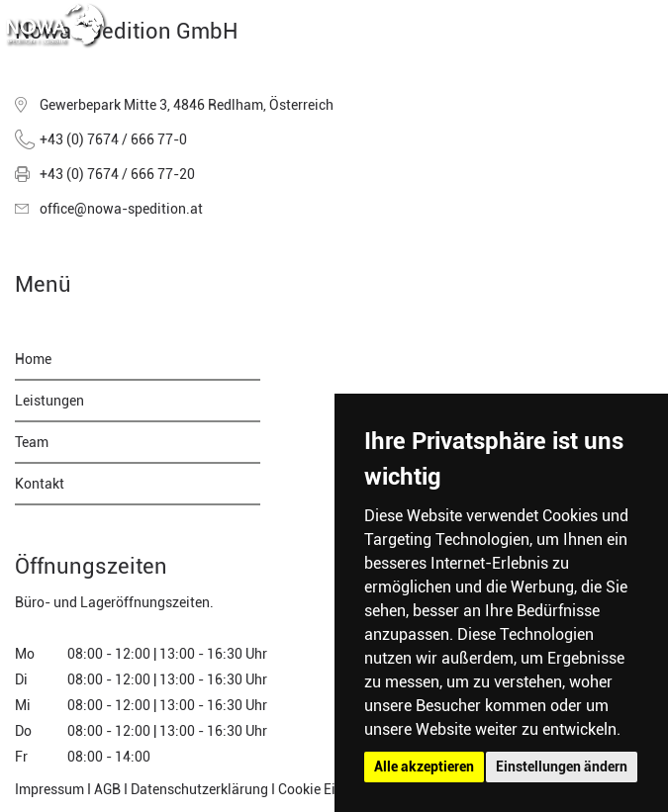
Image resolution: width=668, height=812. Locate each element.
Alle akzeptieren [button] (424, 767)
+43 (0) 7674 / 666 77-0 (113, 139)
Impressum (49, 789)
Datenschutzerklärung (199, 789)
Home (33, 359)
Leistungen (49, 401)
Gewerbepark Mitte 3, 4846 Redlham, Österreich (187, 105)
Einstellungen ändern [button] (562, 767)
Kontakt (40, 484)
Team (32, 442)
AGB (107, 789)
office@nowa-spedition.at (121, 209)
